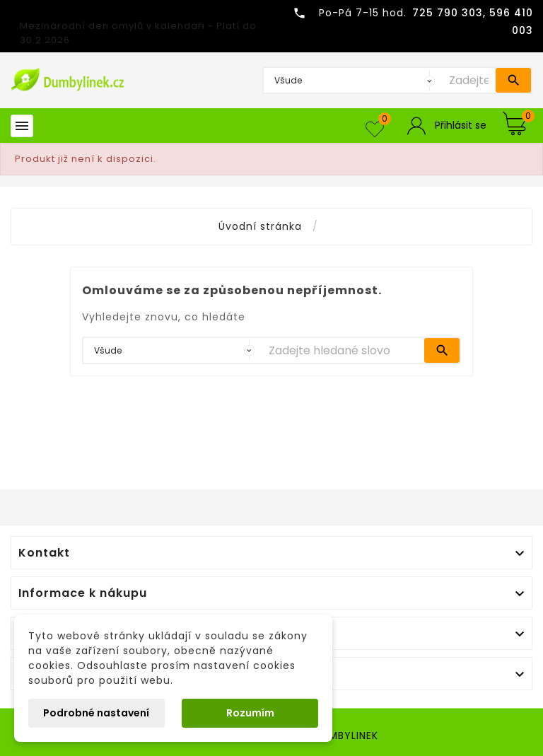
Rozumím (250, 713)
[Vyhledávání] (469, 80)
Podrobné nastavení (96, 713)
